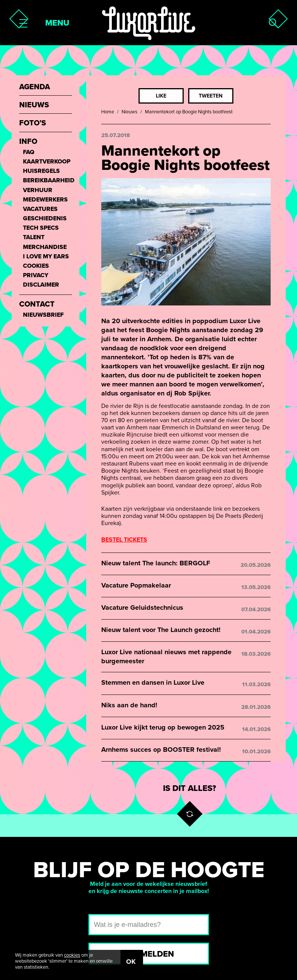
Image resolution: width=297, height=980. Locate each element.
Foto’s (33, 123)
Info (28, 142)
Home (108, 112)
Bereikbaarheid (47, 181)
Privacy (36, 276)
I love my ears (46, 257)
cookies (72, 955)
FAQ (29, 152)
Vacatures (40, 209)
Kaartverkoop (47, 162)
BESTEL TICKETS (124, 540)
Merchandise (45, 247)
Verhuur (38, 190)
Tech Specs (41, 228)
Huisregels (41, 171)
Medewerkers (45, 200)
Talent (34, 237)
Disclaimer (41, 285)
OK (131, 962)
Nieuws (129, 112)
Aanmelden (148, 954)
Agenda (35, 87)
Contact (37, 305)
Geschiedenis (45, 219)
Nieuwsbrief (43, 315)
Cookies (36, 266)
